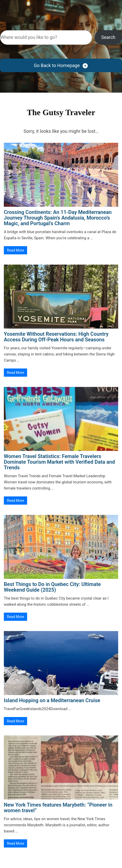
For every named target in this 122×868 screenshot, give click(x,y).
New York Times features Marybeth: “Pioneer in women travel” (58, 808)
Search (7, 26)
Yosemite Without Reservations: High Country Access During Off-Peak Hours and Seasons (56, 337)
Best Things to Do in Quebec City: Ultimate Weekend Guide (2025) (52, 587)
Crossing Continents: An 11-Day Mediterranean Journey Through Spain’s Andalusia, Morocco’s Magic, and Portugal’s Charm (58, 218)
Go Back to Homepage (57, 65)
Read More (15, 250)
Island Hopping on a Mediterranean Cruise (52, 700)
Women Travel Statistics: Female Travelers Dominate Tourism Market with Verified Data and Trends (59, 462)
